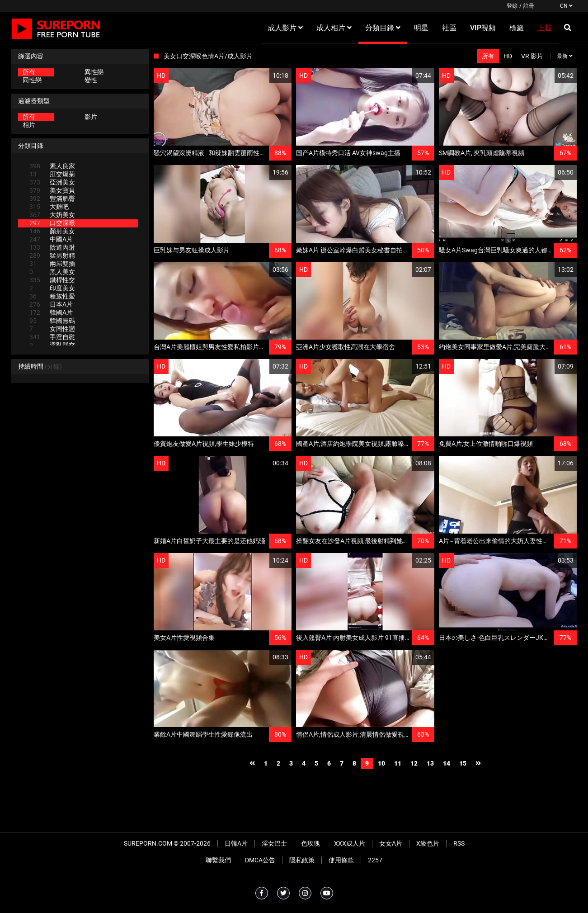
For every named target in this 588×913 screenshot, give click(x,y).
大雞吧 (49, 207)
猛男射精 (52, 255)
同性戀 (32, 80)
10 (381, 763)
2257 (375, 860)
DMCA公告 (260, 860)
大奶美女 (52, 215)
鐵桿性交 (52, 280)
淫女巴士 (274, 843)
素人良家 (52, 166)
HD (508, 56)
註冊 (529, 6)
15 (463, 763)
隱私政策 (302, 860)
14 (447, 763)
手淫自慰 (52, 337)
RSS (459, 843)
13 (430, 763)
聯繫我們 (218, 860)
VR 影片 (532, 56)
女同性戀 (52, 329)
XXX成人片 (350, 843)
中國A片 (51, 239)
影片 (91, 117)
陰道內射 (52, 247)
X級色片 (428, 843)
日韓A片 (236, 843)
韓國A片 (51, 312)
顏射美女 (52, 231)
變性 (91, 80)
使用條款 (341, 860)
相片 (29, 125)
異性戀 (94, 72)
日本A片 (51, 304)
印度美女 (52, 288)
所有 (29, 72)
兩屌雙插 (52, 264)
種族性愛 (52, 296)
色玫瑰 (310, 843)
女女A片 (391, 843)
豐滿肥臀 (52, 199)
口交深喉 (52, 223)
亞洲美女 (52, 182)
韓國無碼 (52, 321)
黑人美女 (52, 272)
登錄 (512, 6)
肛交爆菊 (52, 174)
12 (414, 763)
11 (398, 763)
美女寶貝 (52, 190)
